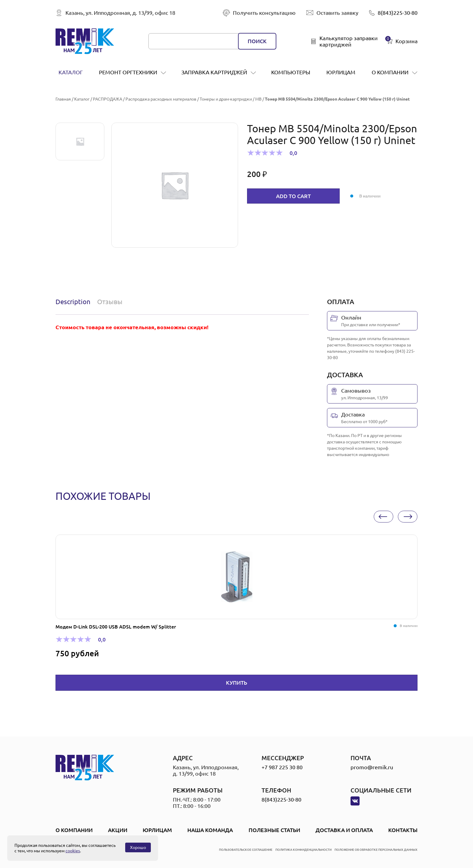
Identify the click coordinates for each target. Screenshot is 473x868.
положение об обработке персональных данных (376, 850)
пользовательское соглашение (246, 850)
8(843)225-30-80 (281, 799)
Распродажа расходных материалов (161, 99)
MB (258, 99)
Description (73, 302)
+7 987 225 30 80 (282, 767)
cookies (73, 851)
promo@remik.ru (372, 767)
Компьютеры (291, 72)
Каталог (71, 72)
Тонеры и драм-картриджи (226, 99)
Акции (118, 830)
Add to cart (293, 196)
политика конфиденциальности (303, 850)
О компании (390, 72)
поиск (257, 41)
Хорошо (138, 847)
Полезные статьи (274, 830)
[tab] (74, 302)
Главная (63, 99)
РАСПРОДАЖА (108, 99)
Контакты (403, 830)
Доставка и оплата (344, 830)
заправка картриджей (214, 72)
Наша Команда (210, 830)
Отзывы (110, 302)
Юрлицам (341, 72)
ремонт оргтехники (128, 72)
